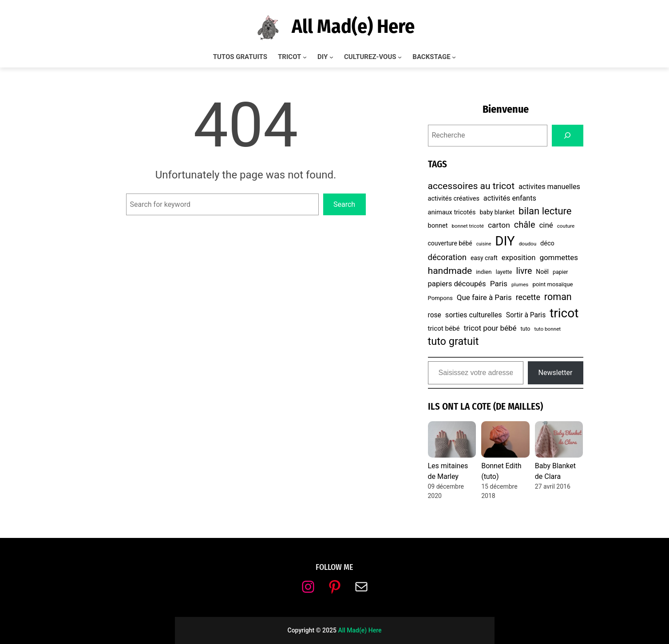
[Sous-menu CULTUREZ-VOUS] (400, 57)
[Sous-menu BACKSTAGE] (454, 57)
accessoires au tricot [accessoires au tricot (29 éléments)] (471, 186)
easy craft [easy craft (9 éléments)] (484, 258)
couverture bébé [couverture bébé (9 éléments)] (450, 243)
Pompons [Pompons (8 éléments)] (440, 298)
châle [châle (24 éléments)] (525, 225)
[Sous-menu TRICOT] (305, 57)
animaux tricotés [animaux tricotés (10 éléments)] (452, 212)
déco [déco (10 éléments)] (547, 243)
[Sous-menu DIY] (331, 57)
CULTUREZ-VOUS (370, 57)
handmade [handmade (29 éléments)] (450, 271)
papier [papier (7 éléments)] (560, 272)
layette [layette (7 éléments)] (504, 272)
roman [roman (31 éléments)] (558, 297)
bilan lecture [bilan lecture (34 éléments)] (545, 211)
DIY (323, 57)
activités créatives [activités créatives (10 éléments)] (454, 199)
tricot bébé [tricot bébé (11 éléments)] (444, 328)
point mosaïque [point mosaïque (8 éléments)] (552, 284)
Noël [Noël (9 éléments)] (542, 272)
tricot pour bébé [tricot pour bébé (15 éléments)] (490, 328)
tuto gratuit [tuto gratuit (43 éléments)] (453, 341)
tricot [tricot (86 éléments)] (564, 313)
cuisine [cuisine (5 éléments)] (484, 244)
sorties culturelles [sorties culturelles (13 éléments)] (474, 315)
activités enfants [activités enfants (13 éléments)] (510, 198)
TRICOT (289, 57)
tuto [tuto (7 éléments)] (525, 329)
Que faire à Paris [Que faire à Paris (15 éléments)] (484, 297)
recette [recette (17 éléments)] (528, 297)
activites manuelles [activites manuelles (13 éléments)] (549, 187)
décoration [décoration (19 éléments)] (447, 257)
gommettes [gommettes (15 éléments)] (559, 257)
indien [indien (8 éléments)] (484, 272)
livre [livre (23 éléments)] (524, 271)
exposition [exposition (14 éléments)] (519, 258)
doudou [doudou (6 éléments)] (528, 244)
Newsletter (556, 373)
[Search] (568, 136)
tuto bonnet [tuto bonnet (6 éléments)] (547, 329)
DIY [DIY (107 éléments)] (505, 241)
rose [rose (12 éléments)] (435, 315)
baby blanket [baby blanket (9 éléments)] (497, 212)
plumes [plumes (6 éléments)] (520, 284)
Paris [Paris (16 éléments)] (499, 284)
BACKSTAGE (431, 57)
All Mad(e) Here (353, 26)
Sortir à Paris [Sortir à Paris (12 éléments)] (526, 315)
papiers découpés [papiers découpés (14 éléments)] (457, 284)
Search (344, 204)
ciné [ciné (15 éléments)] (546, 225)
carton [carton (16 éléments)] (499, 225)
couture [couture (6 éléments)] (566, 226)
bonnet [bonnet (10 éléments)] (438, 226)
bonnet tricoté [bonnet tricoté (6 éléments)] (468, 226)
